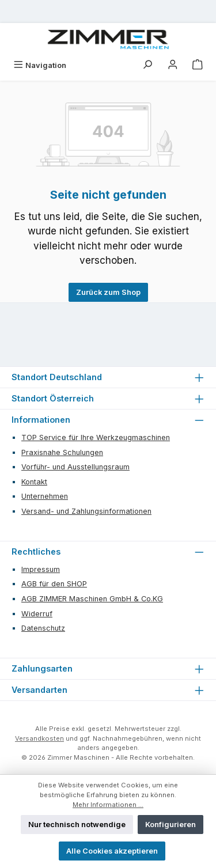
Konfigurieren (170, 825)
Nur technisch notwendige (77, 825)
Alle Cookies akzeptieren (112, 851)
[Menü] (40, 65)
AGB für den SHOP (54, 584)
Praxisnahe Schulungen (62, 452)
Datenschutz (43, 628)
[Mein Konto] (173, 65)
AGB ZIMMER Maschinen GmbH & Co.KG (92, 599)
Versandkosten (39, 738)
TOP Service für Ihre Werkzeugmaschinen (96, 437)
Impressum (41, 569)
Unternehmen (45, 496)
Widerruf (37, 614)
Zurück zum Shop (108, 292)
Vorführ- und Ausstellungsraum (75, 467)
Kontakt (34, 482)
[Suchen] (147, 65)
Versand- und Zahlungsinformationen (86, 511)
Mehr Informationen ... (108, 805)
